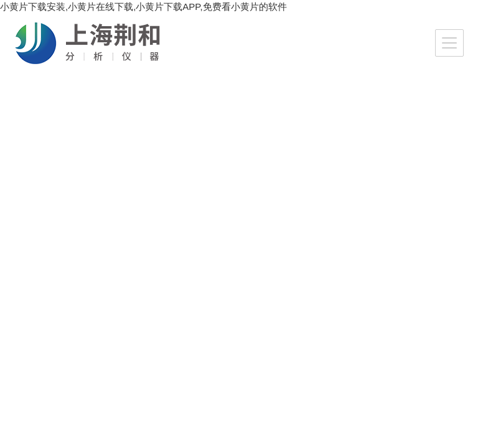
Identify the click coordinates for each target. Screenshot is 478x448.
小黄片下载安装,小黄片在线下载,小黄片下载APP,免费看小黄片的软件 (143, 7)
